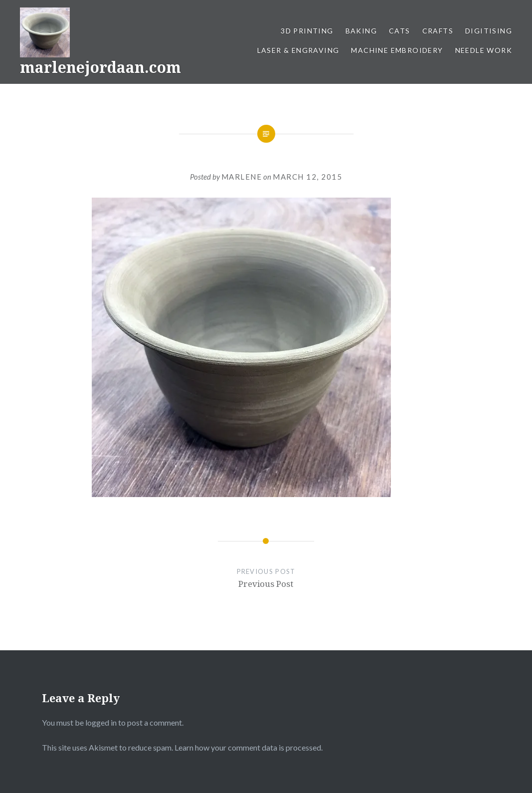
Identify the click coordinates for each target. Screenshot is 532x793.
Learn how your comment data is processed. (249, 747)
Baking (361, 31)
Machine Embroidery (397, 50)
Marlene (242, 177)
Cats (400, 31)
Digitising (489, 31)
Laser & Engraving (298, 50)
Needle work (484, 50)
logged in (101, 722)
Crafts (438, 31)
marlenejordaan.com (100, 67)
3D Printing (307, 31)
